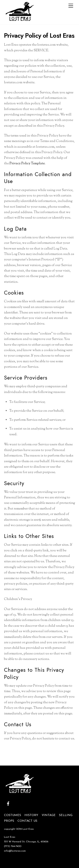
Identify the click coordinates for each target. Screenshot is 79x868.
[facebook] (8, 804)
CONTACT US (27, 821)
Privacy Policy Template (27, 164)
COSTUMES (13, 815)
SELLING (66, 815)
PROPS (9, 821)
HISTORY (31, 815)
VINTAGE (49, 815)
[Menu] (71, 6)
